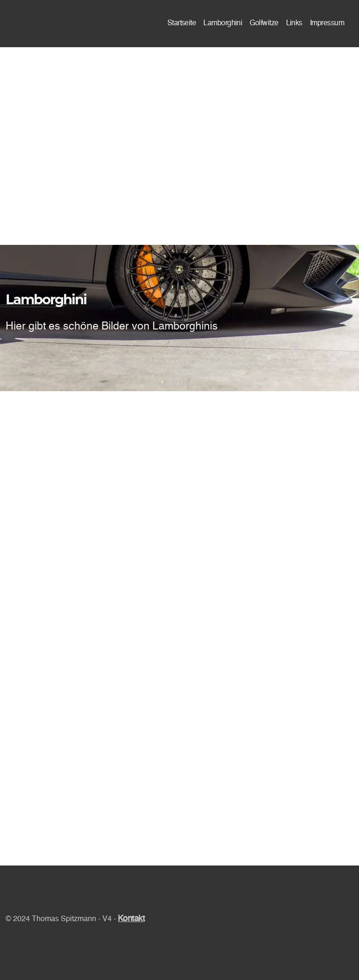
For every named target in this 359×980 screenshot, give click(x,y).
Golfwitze (264, 23)
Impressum (327, 23)
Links (294, 23)
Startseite (182, 23)
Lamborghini (223, 23)
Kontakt (131, 919)
